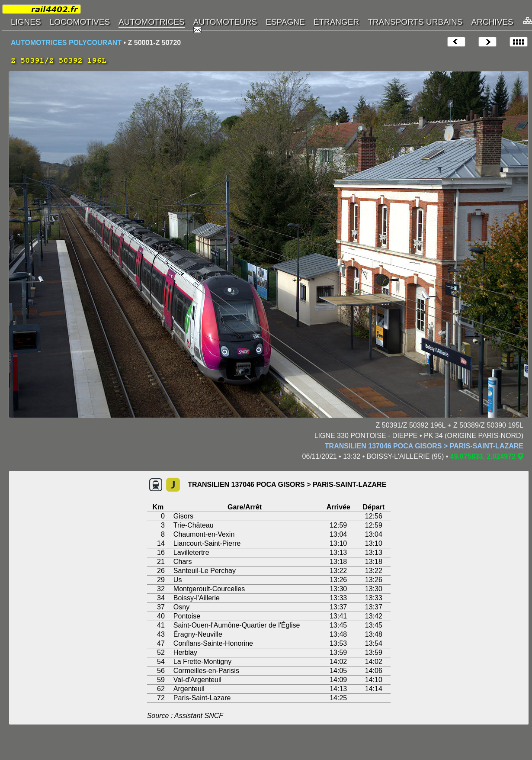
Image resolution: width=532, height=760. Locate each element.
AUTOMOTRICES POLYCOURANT (66, 43)
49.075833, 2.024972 (483, 456)
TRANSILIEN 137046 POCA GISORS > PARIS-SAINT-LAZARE (424, 446)
